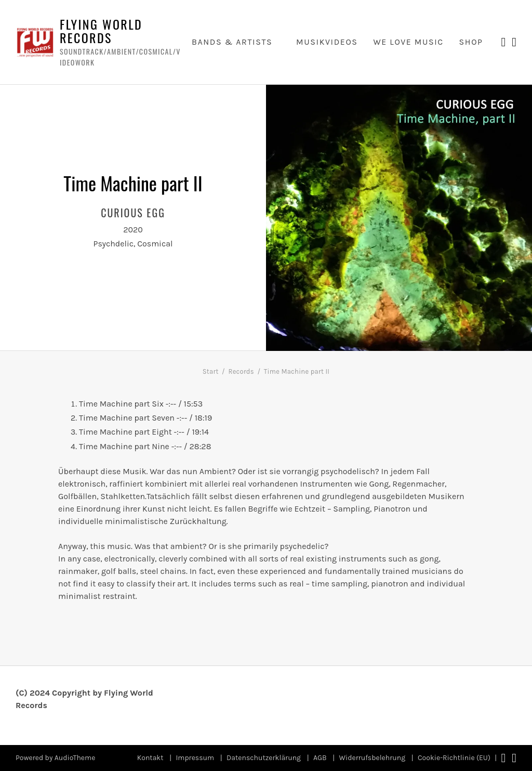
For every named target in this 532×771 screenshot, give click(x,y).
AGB (320, 758)
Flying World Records (101, 31)
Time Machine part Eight (125, 432)
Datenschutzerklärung (264, 758)
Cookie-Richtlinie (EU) (454, 758)
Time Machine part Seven (127, 418)
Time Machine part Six (121, 404)
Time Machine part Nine (124, 446)
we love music (408, 42)
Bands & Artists (232, 42)
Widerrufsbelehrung (373, 758)
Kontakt (150, 758)
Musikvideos (327, 42)
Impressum (195, 758)
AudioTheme (75, 758)
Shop (471, 42)
